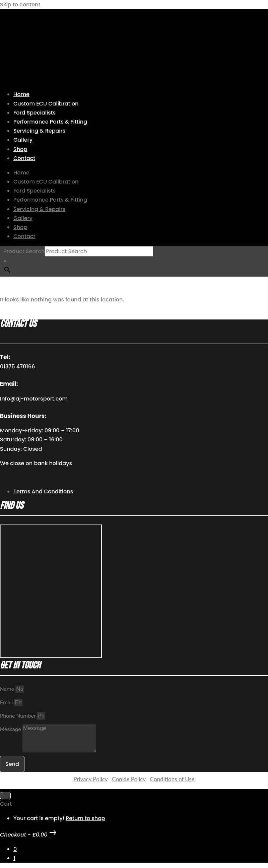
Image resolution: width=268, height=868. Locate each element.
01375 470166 (17, 367)
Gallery (23, 140)
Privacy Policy (90, 779)
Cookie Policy (129, 779)
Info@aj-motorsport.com (34, 399)
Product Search (24, 251)
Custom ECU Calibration (46, 104)
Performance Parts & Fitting (50, 122)
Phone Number (18, 716)
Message (11, 729)
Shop (20, 149)
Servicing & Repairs (39, 131)
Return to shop (85, 818)
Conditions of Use (172, 779)
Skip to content (20, 5)
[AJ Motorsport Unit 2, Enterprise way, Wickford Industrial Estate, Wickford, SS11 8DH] (51, 591)
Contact (24, 158)
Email (7, 703)
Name (8, 689)
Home (21, 94)
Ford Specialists (35, 113)
